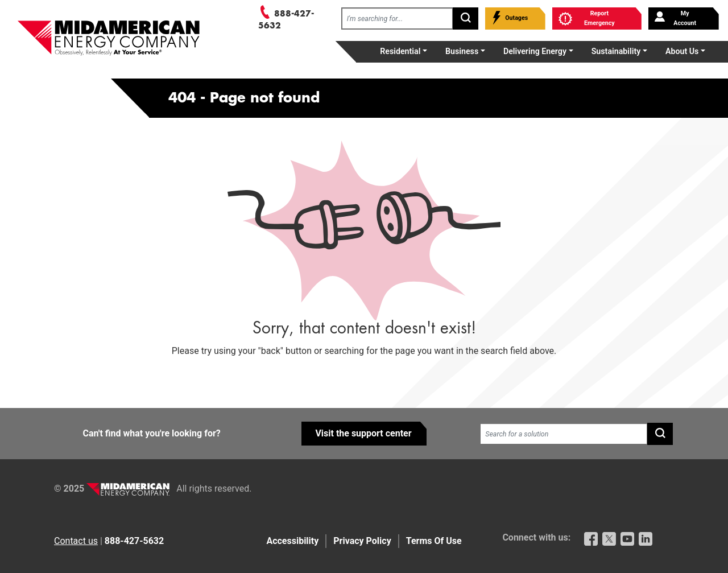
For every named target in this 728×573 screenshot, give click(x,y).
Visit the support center (363, 433)
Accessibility (292, 541)
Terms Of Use (434, 541)
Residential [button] (400, 51)
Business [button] (462, 51)
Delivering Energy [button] (535, 51)
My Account (675, 18)
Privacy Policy (362, 541)
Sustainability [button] (616, 51)
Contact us (76, 541)
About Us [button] (682, 51)
